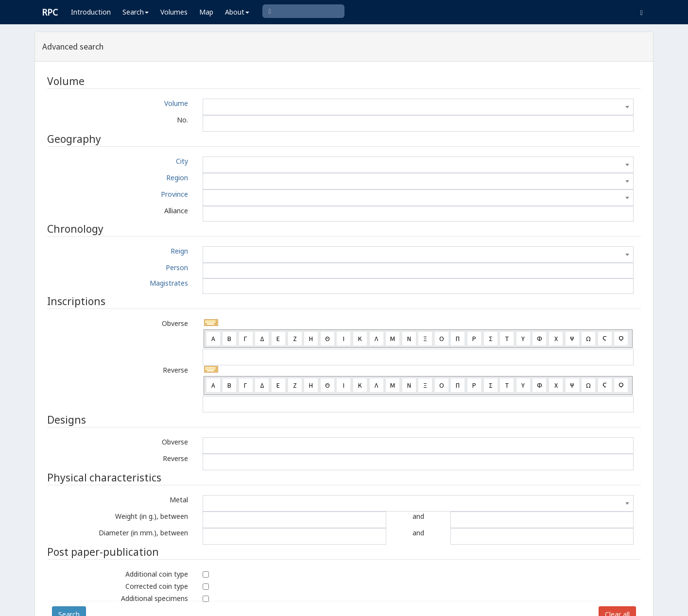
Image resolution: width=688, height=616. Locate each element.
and (418, 516)
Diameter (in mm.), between (143, 533)
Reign (179, 251)
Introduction (91, 12)
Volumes (174, 12)
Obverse (175, 323)
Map (206, 12)
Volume (176, 103)
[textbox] (418, 107)
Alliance (176, 211)
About (237, 12)
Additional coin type (157, 574)
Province (174, 194)
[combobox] (418, 107)
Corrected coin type (157, 586)
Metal (179, 500)
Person (177, 267)
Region (177, 178)
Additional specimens (155, 598)
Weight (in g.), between (152, 516)
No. (182, 120)
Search (136, 12)
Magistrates (169, 283)
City (182, 161)
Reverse (175, 370)
